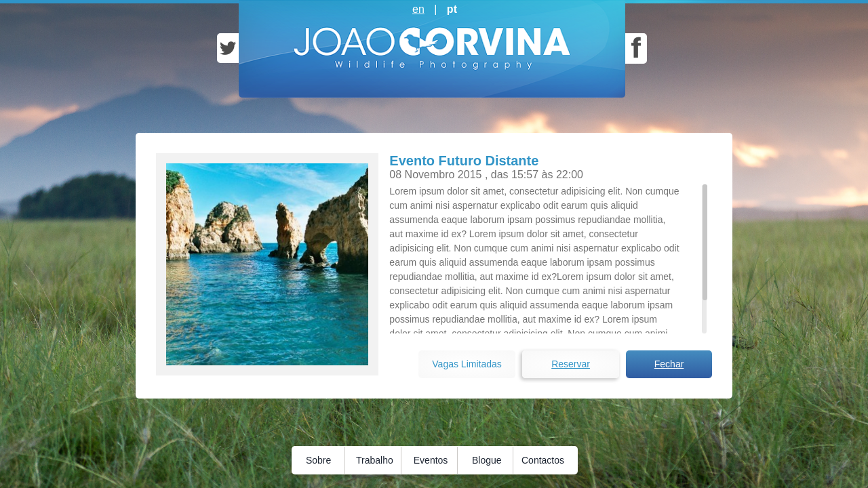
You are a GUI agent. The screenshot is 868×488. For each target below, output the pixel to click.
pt (452, 9)
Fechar (669, 364)
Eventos (431, 460)
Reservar (571, 364)
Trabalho (375, 460)
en (418, 9)
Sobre (318, 460)
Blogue (487, 460)
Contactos (543, 460)
